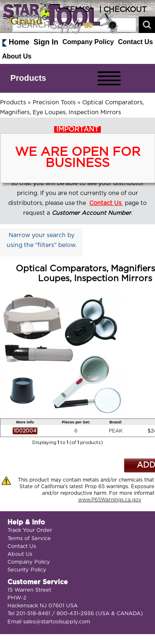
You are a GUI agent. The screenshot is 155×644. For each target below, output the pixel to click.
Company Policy (88, 42)
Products (28, 78)
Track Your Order (30, 530)
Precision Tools (54, 103)
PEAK (116, 431)
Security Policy (27, 570)
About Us (17, 56)
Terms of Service (29, 539)
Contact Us (136, 42)
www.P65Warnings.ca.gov (110, 500)
